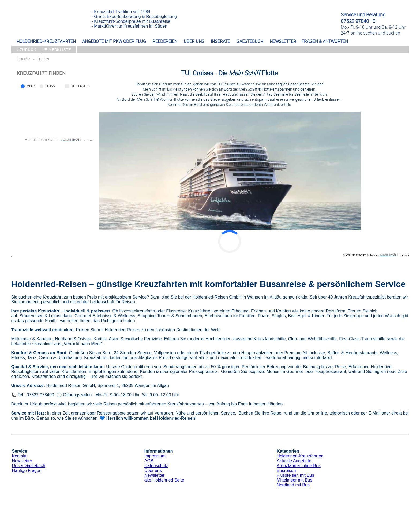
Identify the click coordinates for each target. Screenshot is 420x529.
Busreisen (286, 470)
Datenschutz (156, 466)
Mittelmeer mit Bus (294, 480)
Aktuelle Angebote (294, 461)
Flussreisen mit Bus (295, 475)
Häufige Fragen (27, 470)
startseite (23, 59)
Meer (31, 86)
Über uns (153, 470)
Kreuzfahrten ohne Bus (299, 466)
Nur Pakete (80, 86)
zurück (28, 49)
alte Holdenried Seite (164, 480)
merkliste (60, 49)
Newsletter (22, 461)
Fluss (50, 86)
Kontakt (19, 456)
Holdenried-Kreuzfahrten (300, 456)
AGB (149, 461)
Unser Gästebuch (29, 466)
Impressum (155, 456)
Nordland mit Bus (293, 485)
